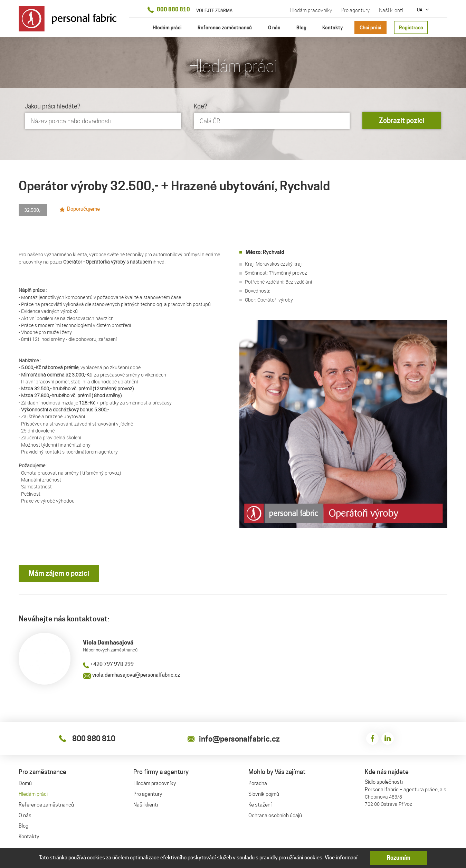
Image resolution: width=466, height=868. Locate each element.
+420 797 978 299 (108, 665)
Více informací (341, 858)
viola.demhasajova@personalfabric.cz (131, 675)
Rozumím (399, 858)
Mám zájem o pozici (59, 573)
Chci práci (370, 27)
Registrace (411, 27)
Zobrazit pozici (402, 121)
